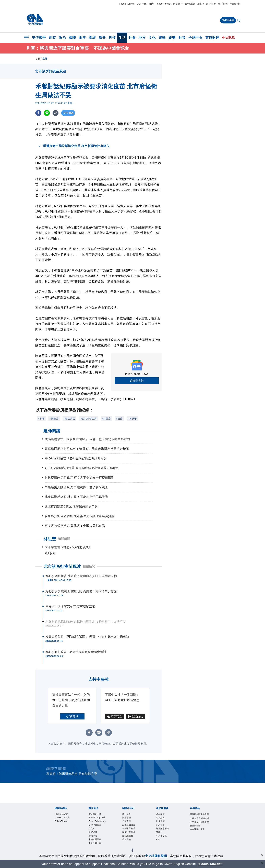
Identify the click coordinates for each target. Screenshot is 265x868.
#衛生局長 (69, 419)
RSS (159, 845)
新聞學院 (94, 850)
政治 (62, 38)
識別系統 (128, 819)
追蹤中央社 (137, 381)
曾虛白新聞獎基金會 (199, 817)
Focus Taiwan (127, 4)
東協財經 (212, 38)
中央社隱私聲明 (156, 856)
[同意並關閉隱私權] (262, 856)
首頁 (38, 59)
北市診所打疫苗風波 (62, 566)
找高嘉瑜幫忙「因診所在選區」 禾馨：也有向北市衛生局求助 (87, 637)
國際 (72, 38)
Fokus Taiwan (163, 4)
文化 (152, 38)
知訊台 (161, 837)
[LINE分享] (47, 113)
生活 (122, 38)
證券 (102, 38)
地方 (142, 38)
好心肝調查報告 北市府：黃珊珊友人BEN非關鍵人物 (81, 576)
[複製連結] (56, 113)
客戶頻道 (223, 4)
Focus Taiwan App (98, 830)
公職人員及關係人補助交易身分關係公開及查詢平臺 (199, 830)
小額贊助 (72, 716)
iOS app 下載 (97, 814)
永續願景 (235, 4)
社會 (132, 38)
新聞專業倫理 (131, 832)
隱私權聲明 (130, 841)
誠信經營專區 (131, 837)
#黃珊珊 (132, 419)
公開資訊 (128, 823)
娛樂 (172, 38)
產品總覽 (162, 814)
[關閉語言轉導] (262, 864)
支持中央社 (228, 20)
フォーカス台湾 (145, 4)
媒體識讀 (190, 4)
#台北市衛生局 (88, 419)
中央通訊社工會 (199, 843)
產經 (92, 38)
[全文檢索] (239, 21)
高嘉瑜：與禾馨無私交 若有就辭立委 (70, 606)
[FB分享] (38, 113)
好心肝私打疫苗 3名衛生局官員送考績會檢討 (76, 652)
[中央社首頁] (35, 20)
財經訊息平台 (165, 832)
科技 (112, 38)
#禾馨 (41, 419)
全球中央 (195, 38)
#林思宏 (106, 419)
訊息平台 (162, 828)
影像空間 (211, 4)
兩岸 (82, 38)
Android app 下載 (99, 821)
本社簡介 (128, 814)
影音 (182, 38)
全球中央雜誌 (97, 837)
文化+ (92, 841)
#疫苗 (119, 419)
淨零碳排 (178, 4)
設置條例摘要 (131, 828)
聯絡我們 (128, 845)
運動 (162, 38)
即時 (52, 38)
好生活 (201, 4)
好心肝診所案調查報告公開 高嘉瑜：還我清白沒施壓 (81, 591)
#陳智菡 (54, 419)
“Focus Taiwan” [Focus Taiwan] (210, 864)
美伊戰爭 (39, 38)
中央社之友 (164, 841)
